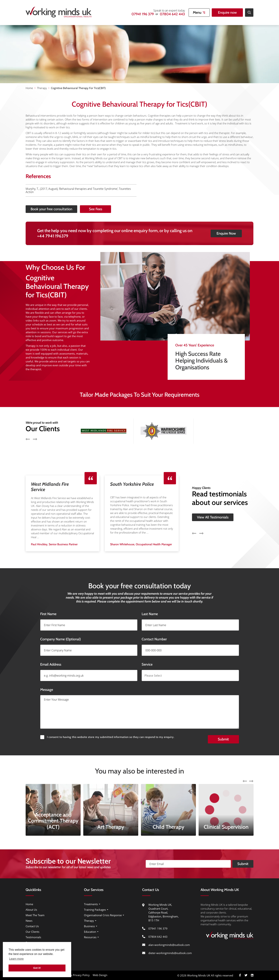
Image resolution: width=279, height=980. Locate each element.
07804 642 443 (172, 14)
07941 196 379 (143, 14)
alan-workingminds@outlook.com (169, 945)
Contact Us (32, 926)
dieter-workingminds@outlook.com (170, 953)
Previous (194, 517)
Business (89, 926)
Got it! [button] (37, 968)
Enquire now (227, 12)
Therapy (42, 88)
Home (29, 88)
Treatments (91, 904)
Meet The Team (35, 915)
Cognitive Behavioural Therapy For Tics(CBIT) (78, 88)
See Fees (112, 209)
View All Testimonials (213, 501)
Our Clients (32, 932)
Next (201, 517)
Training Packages (95, 910)
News (29, 921)
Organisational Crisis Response (103, 915)
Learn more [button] (16, 959)
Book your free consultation (35, 209)
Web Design (100, 975)
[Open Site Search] (249, 13)
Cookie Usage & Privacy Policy (71, 975)
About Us (31, 910)
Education (90, 932)
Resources (90, 937)
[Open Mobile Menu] (199, 13)
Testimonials (33, 937)
